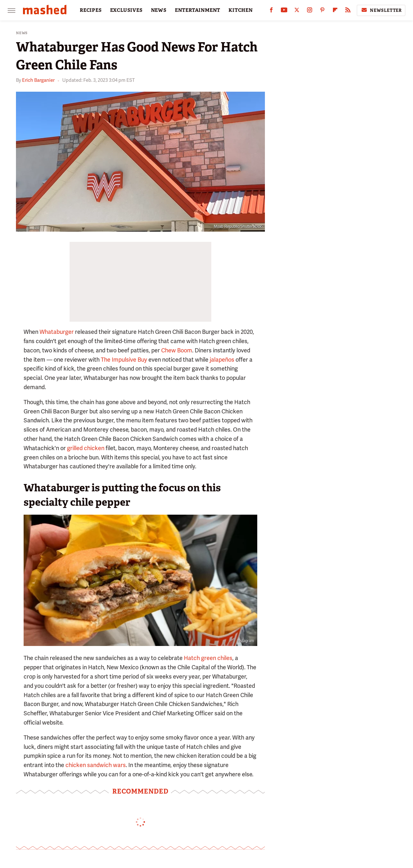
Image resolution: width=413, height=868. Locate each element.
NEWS (159, 10)
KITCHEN (241, 10)
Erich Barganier (38, 80)
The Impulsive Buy (124, 360)
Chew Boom (177, 350)
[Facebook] (271, 11)
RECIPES (91, 10)
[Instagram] (310, 11)
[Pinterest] (322, 11)
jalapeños (222, 360)
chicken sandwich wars (96, 765)
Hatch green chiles (208, 658)
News (22, 33)
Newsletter (381, 10)
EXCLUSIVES (126, 10)
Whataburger (57, 332)
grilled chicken (86, 448)
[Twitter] (297, 11)
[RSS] (348, 11)
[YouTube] (284, 11)
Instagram (246, 641)
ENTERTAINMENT (198, 10)
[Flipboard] (335, 11)
